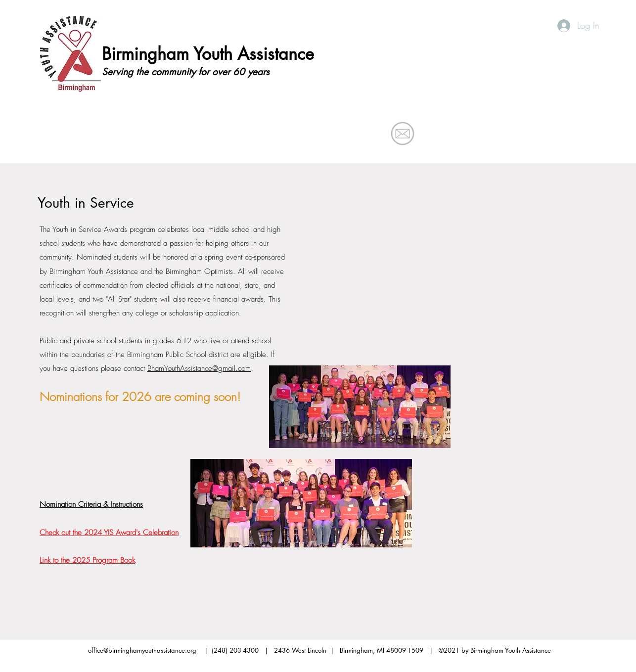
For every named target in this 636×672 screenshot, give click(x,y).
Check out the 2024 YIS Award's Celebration (109, 533)
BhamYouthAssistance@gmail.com (199, 368)
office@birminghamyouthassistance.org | (150, 650)
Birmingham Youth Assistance (208, 54)
